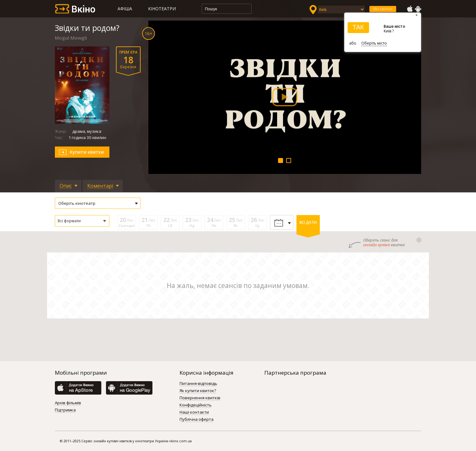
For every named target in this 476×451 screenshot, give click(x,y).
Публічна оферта (197, 420)
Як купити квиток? (198, 391)
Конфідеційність (196, 405)
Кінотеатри (162, 9)
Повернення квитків (200, 398)
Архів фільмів (68, 403)
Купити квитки (87, 152)
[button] (82, 221)
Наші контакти (194, 412)
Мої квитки (383, 9)
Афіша (125, 9)
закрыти (419, 240)
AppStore (410, 9)
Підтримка (65, 410)
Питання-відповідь (198, 384)
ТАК (358, 27)
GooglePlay (418, 9)
